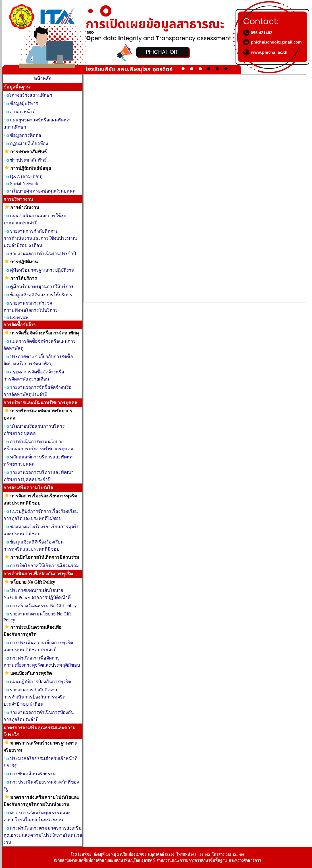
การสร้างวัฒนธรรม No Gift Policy (43, 606)
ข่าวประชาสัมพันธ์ (28, 160)
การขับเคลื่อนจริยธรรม (33, 774)
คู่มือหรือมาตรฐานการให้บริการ (42, 287)
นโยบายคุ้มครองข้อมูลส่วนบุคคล (43, 191)
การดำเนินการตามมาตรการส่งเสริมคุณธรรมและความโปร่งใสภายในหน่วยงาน (43, 835)
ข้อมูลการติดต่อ (26, 135)
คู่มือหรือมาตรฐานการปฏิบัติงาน (42, 270)
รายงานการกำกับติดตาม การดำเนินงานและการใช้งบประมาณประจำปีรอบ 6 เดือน (40, 238)
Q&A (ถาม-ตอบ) (26, 176)
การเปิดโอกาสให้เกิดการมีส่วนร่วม (44, 566)
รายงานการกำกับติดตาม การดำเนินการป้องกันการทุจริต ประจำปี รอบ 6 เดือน (34, 697)
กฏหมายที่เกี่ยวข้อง (29, 143)
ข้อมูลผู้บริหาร (24, 103)
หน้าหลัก (43, 79)
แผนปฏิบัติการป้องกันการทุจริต (40, 682)
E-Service (19, 317)
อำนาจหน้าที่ (23, 112)
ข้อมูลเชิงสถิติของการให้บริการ (41, 295)
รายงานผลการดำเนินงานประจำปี (43, 254)
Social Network (24, 184)
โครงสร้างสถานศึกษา (31, 95)
